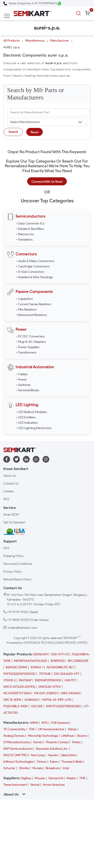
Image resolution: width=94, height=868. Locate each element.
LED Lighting (27, 405)
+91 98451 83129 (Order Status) (28, 620)
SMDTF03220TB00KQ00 (63, 706)
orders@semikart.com (23, 628)
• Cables (22, 374)
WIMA (34, 723)
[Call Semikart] (30, 3)
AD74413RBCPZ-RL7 (60, 667)
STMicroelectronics (17, 742)
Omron (42, 762)
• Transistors (24, 240)
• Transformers (26, 352)
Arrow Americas (54, 785)
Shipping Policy (13, 556)
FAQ (6, 548)
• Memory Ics (25, 234)
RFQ (6, 499)
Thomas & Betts (72, 762)
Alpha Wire (68, 755)
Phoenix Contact (57, 742)
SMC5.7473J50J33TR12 (19, 687)
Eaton (54, 762)
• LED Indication (27, 423)
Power (21, 329)
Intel (66, 768)
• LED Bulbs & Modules (31, 412)
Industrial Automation (35, 367)
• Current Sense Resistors (34, 304)
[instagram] (46, 459)
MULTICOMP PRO (15, 755)
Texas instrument (15, 785)
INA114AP (25, 680)
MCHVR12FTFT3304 (17, 693)
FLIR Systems (60, 723)
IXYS (45, 723)
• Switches (23, 385)
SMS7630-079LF (50, 687)
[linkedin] (26, 459)
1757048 (45, 674)
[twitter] (16, 459)
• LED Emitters (26, 417)
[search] (79, 13)
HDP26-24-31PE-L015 (57, 700)
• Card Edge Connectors (33, 266)
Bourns (82, 736)
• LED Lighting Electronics (34, 428)
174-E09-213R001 (46, 693)
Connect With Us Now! (47, 182)
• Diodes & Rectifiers (30, 229)
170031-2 (9, 680)
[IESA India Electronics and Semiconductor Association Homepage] (14, 531)
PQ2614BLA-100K (15, 706)
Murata (37, 768)
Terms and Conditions (18, 564)
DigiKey (26, 778)
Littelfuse (68, 736)
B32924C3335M (16, 667)
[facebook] (7, 459)
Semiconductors (30, 216)
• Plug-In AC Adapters (31, 342)
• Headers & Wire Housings (34, 277)
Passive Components (34, 292)
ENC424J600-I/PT (67, 674)
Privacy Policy (13, 572)
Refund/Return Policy (17, 579)
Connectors (26, 254)
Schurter (9, 768)
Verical (35, 785)
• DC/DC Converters (30, 336)
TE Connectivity (14, 729)
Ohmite (24, 768)
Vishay (72, 729)
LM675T (70, 680)
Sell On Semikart (14, 522)
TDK (32, 729)
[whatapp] (36, 459)
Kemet (38, 742)
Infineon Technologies (18, 762)
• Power (21, 380)
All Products (11, 41)
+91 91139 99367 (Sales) (22, 612)
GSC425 (37, 706)
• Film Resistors (26, 310)
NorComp (38, 755)
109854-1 (37, 667)
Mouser (40, 778)
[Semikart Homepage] (33, 13)
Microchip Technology (43, 736)
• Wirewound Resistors (31, 315)
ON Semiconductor (51, 729)
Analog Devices (14, 736)
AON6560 (32, 700)
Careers (9, 491)
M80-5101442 (70, 693)
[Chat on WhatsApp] (59, 3)
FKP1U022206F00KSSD (19, 674)
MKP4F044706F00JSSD (31, 661)
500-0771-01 (60, 654)
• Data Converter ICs (30, 223)
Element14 (56, 778)
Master (71, 778)
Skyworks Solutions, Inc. (52, 749)
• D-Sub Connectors (30, 272)
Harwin (53, 755)
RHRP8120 (58, 661)
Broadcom (53, 768)
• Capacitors (24, 299)
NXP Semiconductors (18, 749)
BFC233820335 (78, 661)
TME (82, 778)
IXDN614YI (41, 654)
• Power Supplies (28, 347)
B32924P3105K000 (48, 680)
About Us (9, 476)
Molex (76, 742)
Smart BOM (11, 515)
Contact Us (11, 484)
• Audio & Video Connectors (35, 261)
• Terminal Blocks (28, 390)
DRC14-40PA (12, 700)
